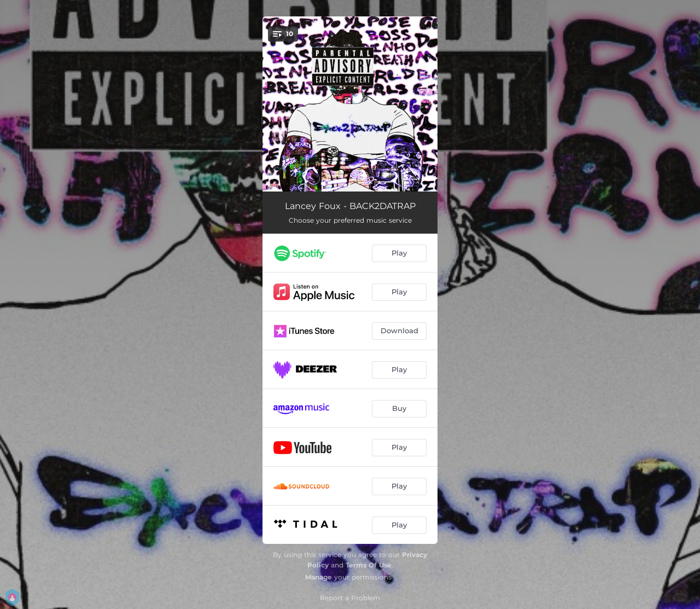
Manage (319, 577)
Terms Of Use (369, 565)
